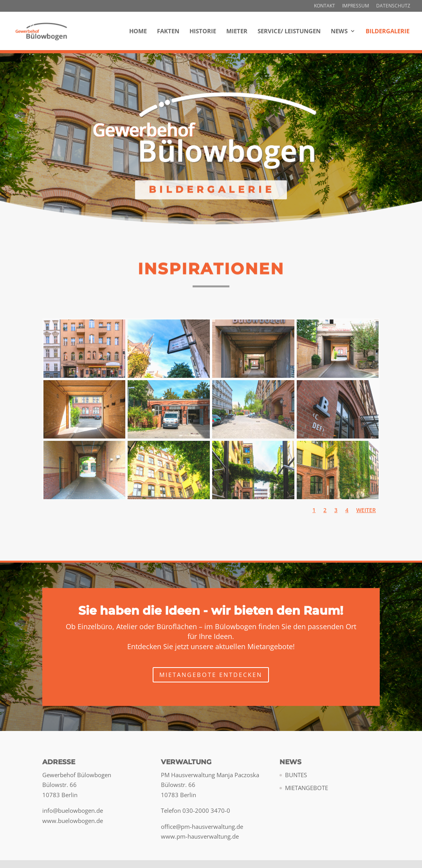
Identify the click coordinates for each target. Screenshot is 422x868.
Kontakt (325, 6)
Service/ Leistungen (289, 32)
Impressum (356, 6)
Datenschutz (393, 6)
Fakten (168, 32)
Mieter (237, 32)
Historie (203, 32)
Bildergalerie (388, 32)
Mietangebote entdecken (211, 675)
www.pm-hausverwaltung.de (200, 836)
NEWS (339, 32)
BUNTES (296, 775)
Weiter (366, 510)
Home (138, 32)
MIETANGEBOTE (307, 788)
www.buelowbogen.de (73, 821)
